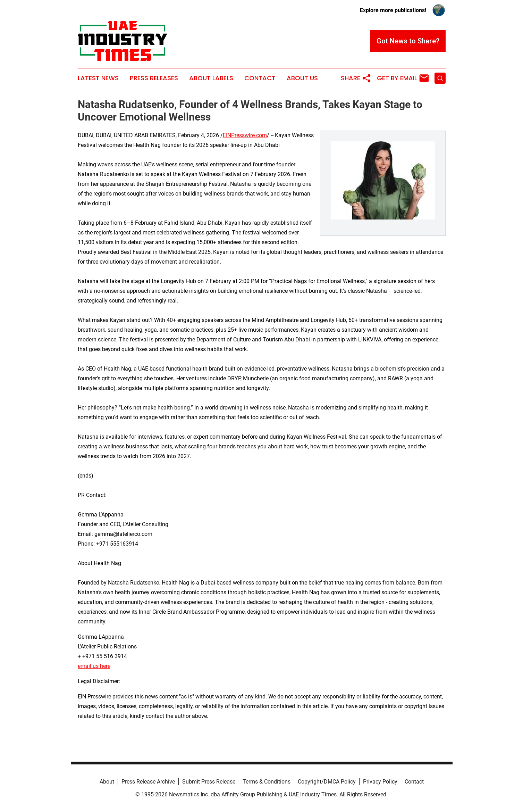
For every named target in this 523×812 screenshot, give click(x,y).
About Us (302, 78)
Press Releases (154, 78)
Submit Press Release (209, 782)
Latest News (98, 78)
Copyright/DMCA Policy (327, 782)
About (107, 782)
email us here (94, 666)
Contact (260, 78)
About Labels (211, 78)
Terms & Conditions (267, 782)
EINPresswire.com (245, 135)
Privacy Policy (380, 782)
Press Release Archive (148, 782)
